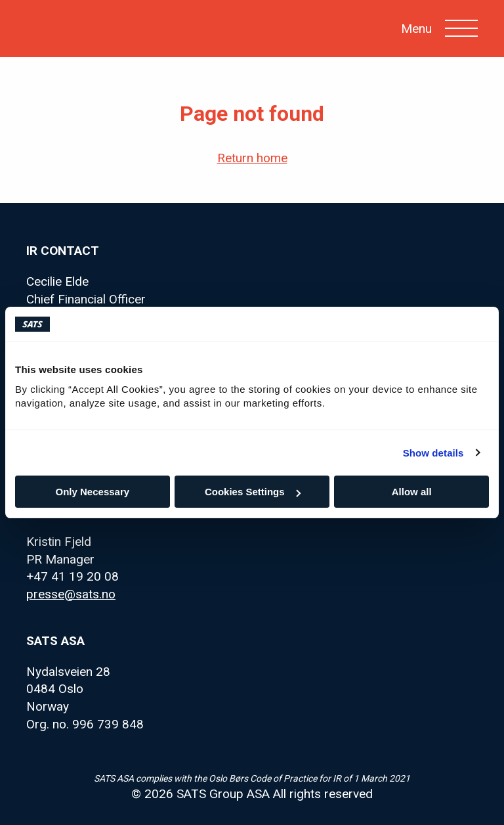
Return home (252, 158)
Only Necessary (93, 492)
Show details (433, 453)
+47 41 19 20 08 (73, 576)
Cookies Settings (253, 492)
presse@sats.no (71, 594)
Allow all (412, 492)
